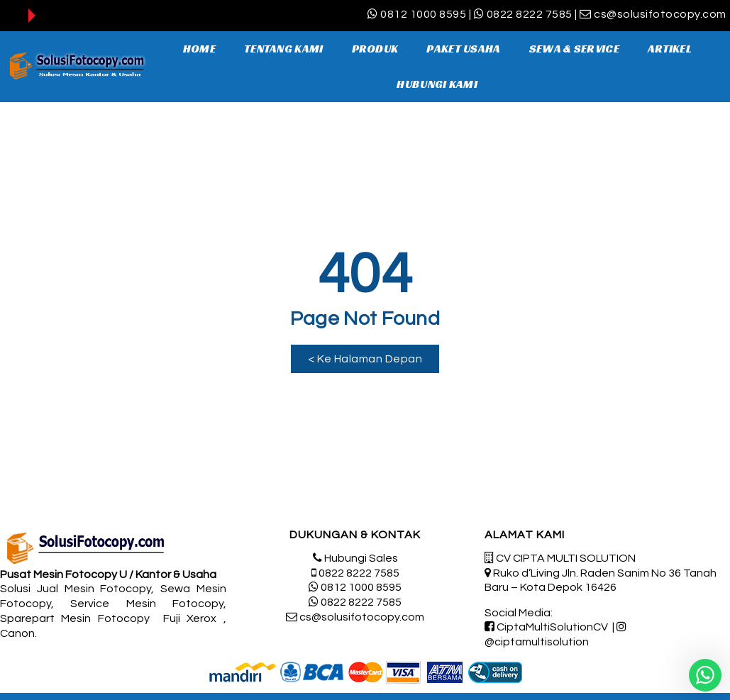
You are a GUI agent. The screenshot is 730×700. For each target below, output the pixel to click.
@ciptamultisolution (537, 642)
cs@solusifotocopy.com (660, 14)
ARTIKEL (670, 49)
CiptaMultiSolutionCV (552, 627)
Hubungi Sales (361, 558)
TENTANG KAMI (284, 49)
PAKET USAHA (463, 49)
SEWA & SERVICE (574, 49)
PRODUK (375, 49)
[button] (365, 359)
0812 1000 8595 (423, 14)
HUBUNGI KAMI (437, 84)
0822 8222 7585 (530, 14)
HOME (199, 49)
